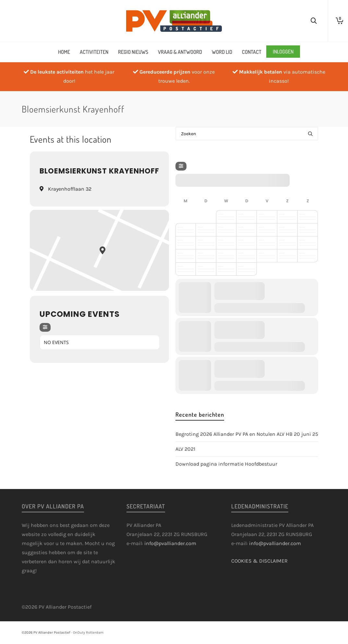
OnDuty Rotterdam (88, 632)
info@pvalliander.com (170, 543)
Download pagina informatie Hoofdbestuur (226, 464)
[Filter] (45, 327)
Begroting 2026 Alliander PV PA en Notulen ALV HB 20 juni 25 (247, 434)
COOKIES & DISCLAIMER (259, 561)
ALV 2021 (185, 449)
